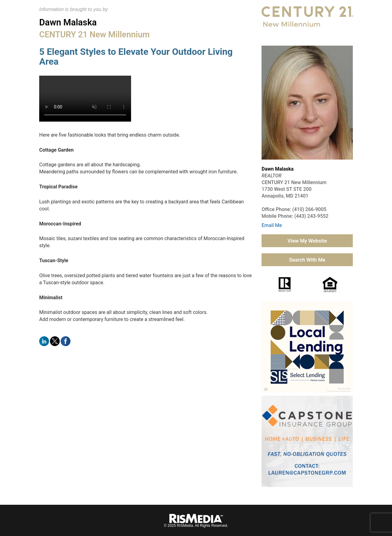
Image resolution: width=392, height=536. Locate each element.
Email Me (272, 225)
